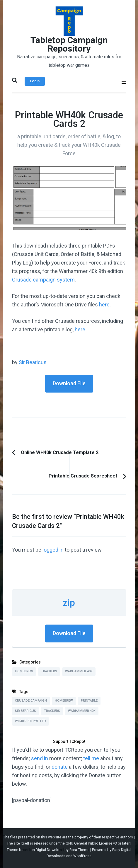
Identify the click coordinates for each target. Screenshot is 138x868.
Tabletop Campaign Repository (69, 44)
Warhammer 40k (79, 671)
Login (35, 81)
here (104, 305)
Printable (89, 701)
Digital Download (50, 850)
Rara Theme (79, 850)
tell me (91, 758)
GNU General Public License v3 (91, 843)
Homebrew (24, 671)
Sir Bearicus (33, 362)
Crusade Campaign (31, 701)
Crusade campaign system (43, 280)
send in (40, 758)
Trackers (49, 671)
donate (60, 767)
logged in (53, 550)
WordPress (82, 856)
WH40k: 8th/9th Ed (30, 721)
